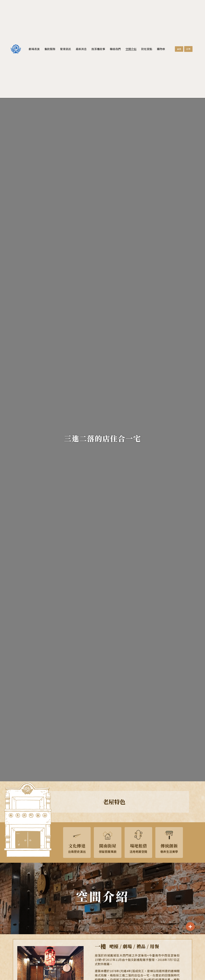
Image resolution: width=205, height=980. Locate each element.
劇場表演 (34, 49)
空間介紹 (131, 49)
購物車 (161, 49)
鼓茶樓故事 (98, 49)
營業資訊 (66, 49)
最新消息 (81, 49)
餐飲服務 (50, 49)
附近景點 (147, 49)
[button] (179, 49)
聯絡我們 (115, 49)
